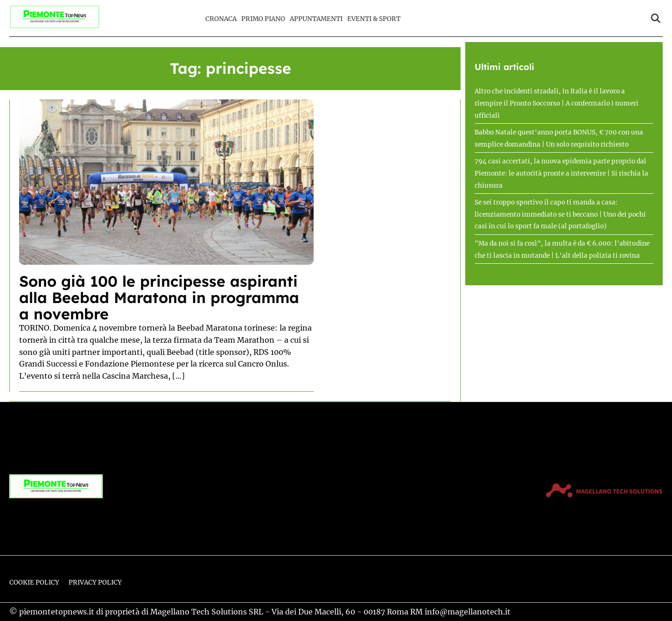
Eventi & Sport (374, 19)
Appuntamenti (316, 19)
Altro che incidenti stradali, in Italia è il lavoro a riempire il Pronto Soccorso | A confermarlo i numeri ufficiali (556, 103)
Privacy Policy (95, 582)
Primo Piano (263, 19)
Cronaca (221, 19)
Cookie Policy (34, 582)
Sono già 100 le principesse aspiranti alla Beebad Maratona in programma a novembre (159, 297)
